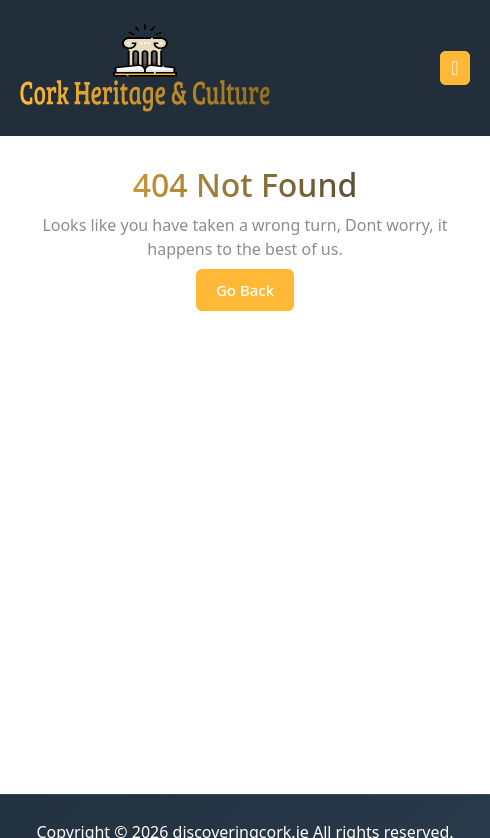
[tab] (455, 68)
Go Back (255, 295)
